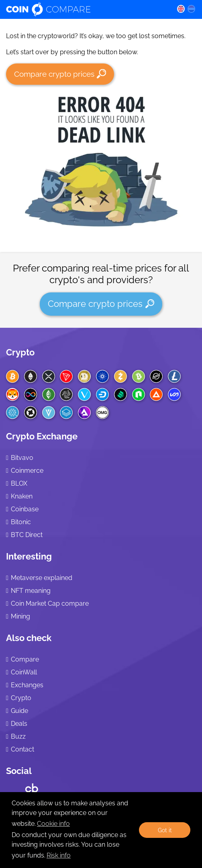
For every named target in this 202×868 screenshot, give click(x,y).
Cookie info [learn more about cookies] (53, 824)
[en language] (181, 8)
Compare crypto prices (60, 74)
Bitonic (21, 522)
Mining (20, 616)
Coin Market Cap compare (50, 604)
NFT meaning (31, 591)
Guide (19, 711)
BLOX (19, 483)
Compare (25, 659)
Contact (22, 749)
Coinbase (25, 509)
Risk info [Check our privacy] (59, 855)
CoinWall (24, 672)
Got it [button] (165, 830)
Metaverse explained (42, 578)
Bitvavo (22, 458)
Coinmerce (27, 471)
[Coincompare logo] (85, 9)
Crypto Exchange (42, 436)
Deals (19, 724)
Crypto (20, 352)
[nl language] (192, 8)
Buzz (18, 736)
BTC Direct (27, 535)
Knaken (22, 496)
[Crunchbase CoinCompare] (32, 786)
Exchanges (27, 685)
